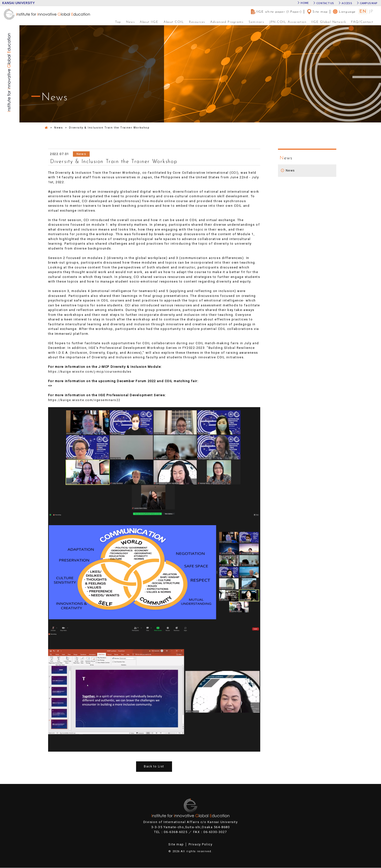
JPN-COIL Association (288, 22)
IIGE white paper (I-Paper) (276, 12)
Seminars (256, 22)
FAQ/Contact (362, 22)
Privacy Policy (201, 844)
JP (371, 12)
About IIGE (149, 22)
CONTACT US (325, 3)
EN (363, 12)
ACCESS (347, 3)
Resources (197, 22)
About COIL (174, 22)
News (130, 22)
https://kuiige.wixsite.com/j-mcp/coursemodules (91, 372)
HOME (305, 3)
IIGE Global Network (329, 22)
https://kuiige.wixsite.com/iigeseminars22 (85, 400)
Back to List (154, 767)
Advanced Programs (227, 22)
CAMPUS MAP (369, 3)
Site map (317, 12)
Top (118, 22)
